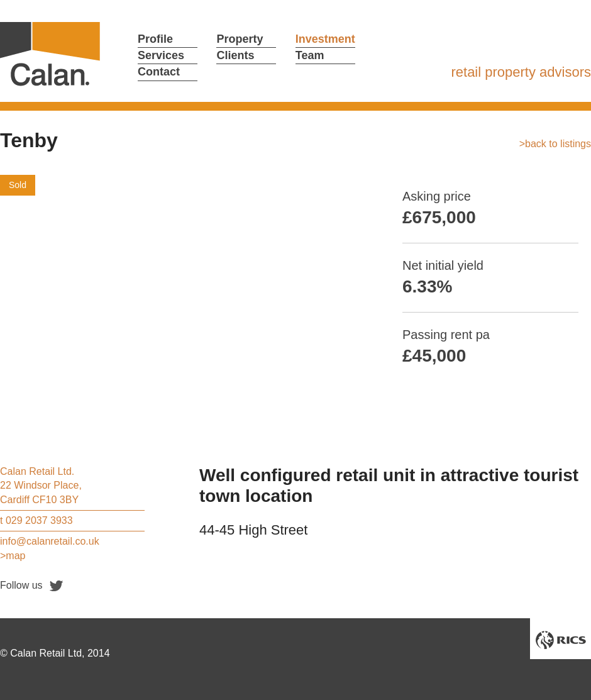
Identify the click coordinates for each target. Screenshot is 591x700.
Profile (155, 39)
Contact (159, 72)
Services (161, 55)
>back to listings (555, 144)
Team (310, 55)
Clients (235, 55)
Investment (325, 39)
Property (240, 39)
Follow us (21, 585)
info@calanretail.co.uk (50, 541)
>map (13, 556)
